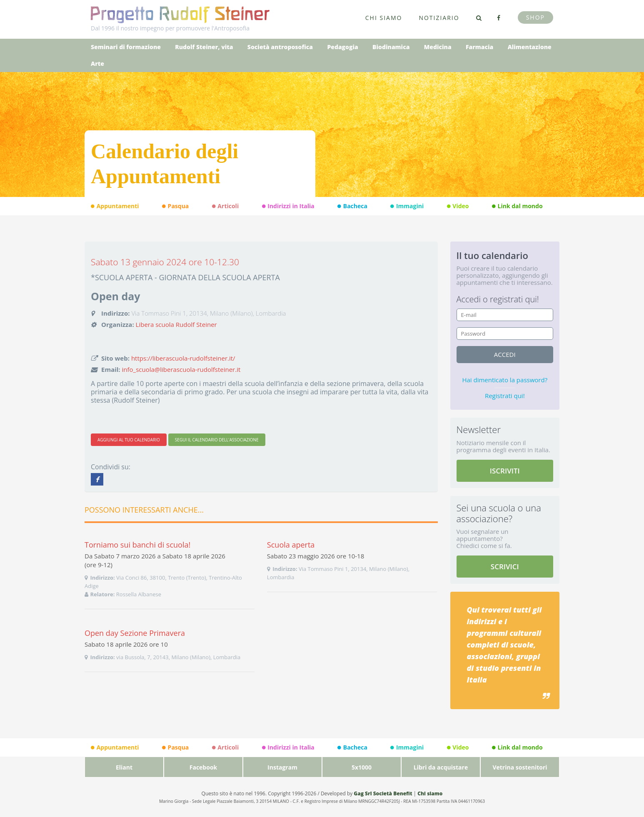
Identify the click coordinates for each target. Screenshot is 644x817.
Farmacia (479, 47)
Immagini (407, 206)
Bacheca (352, 206)
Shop (535, 17)
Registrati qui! (505, 396)
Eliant (124, 767)
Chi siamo (384, 18)
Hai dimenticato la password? (505, 380)
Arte (97, 64)
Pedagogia (342, 47)
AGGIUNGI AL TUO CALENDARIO (129, 440)
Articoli (225, 206)
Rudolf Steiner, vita (204, 47)
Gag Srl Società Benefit (383, 793)
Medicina (438, 47)
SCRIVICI (505, 567)
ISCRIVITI (505, 471)
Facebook (203, 767)
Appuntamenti (115, 206)
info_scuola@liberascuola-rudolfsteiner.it (181, 369)
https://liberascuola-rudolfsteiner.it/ (183, 358)
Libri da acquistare (441, 767)
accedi (505, 354)
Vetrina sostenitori (520, 767)
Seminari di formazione (126, 47)
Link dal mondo (517, 206)
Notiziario (439, 18)
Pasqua (175, 206)
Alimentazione (530, 47)
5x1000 (362, 767)
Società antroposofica (280, 47)
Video (458, 206)
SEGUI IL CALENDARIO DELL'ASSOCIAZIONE (217, 440)
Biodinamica (391, 47)
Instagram (282, 767)
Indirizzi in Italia (288, 206)
